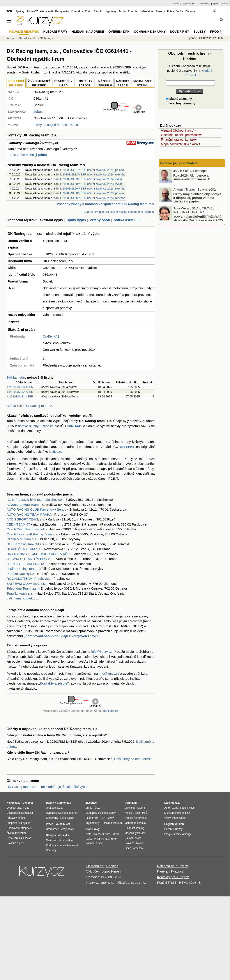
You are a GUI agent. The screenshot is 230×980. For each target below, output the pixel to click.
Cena (175, 808)
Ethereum (117, 823)
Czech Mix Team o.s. (22, 539)
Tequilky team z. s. (20, 593)
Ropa (89, 839)
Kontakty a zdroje (54, 683)
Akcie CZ (32, 11)
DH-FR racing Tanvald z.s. (26, 544)
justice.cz (56, 452)
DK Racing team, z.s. (51, 38)
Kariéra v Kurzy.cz (170, 871)
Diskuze (190, 11)
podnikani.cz (110, 711)
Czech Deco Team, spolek (26, 529)
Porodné (68, 840)
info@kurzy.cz (102, 652)
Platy (71, 829)
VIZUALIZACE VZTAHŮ (143, 83)
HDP (103, 818)
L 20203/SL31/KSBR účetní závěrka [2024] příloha (92, 170)
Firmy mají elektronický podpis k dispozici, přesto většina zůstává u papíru (197, 198)
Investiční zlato (101, 834)
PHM (97, 839)
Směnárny (52, 818)
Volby (167, 818)
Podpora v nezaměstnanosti (62, 845)
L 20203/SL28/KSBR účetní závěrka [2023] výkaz (91, 184)
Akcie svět (47, 11)
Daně (128, 848)
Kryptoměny (92, 823)
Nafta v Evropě (94, 843)
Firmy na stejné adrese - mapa (56, 125)
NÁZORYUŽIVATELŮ (104, 83)
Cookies (112, 866)
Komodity (77, 11)
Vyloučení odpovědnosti (104, 871)
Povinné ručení (15, 843)
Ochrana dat (95, 866)
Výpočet (28, 803)
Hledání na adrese (88, 32)
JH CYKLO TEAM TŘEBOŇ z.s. (30, 559)
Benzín (105, 839)
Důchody (51, 850)
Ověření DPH (119, 32)
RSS (173, 883)
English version (174, 824)
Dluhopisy (91, 813)
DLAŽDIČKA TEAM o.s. (24, 549)
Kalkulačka (147, 11)
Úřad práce (52, 829)
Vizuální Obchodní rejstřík (179, 131)
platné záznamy (179, 99)
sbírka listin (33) (127, 220)
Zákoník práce (133, 838)
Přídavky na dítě (16, 818)
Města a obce (133, 813)
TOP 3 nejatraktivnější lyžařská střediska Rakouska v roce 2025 (198, 218)
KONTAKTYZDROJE (84, 83)
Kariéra (175, 4)
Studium (226, 4)
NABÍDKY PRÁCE (123, 83)
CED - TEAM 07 (18, 524)
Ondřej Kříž (51, 336)
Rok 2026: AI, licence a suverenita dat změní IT (191, 177)
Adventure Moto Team (23, 505)
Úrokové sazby (55, 808)
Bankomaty (64, 803)
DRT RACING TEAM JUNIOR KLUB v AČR (38, 554)
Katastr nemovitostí (136, 818)
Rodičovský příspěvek (19, 828)
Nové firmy (180, 32)
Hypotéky (111, 11)
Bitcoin (98, 11)
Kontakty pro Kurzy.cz (173, 877)
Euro (63, 818)
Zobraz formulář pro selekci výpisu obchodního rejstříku (119, 212)
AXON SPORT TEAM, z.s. (26, 519)
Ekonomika (92, 818)
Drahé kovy (93, 829)
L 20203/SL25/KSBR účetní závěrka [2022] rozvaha (93, 198)
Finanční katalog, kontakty (179, 139)
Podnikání (131, 803)
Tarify (122, 11)
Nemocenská (54, 840)
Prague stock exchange (178, 834)
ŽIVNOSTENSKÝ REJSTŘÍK (39, 83)
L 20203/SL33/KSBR (20, 387)
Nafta (114, 839)
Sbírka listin (16, 377)
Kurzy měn (62, 11)
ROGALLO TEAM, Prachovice (29, 579)
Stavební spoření (68, 813)
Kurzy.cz (11, 38)
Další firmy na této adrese (133, 759)
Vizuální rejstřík (24, 32)
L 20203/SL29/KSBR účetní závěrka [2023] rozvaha (93, 189)
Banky (50, 803)
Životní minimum (16, 833)
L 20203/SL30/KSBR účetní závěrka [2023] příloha (92, 193)
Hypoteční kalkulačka (19, 838)
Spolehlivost (187, 808)
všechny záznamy (180, 103)
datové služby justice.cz (36, 426)
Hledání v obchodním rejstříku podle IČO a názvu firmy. (190, 71)
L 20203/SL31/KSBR (20, 396)
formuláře (138, 848)
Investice (91, 803)
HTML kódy (188, 883)
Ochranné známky (150, 32)
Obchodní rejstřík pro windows (182, 135)
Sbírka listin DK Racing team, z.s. (31, 406)
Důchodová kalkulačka (20, 813)
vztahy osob (100, 220)
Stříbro (115, 834)
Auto (167, 808)
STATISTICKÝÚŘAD (63, 83)
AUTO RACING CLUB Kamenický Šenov (36, 509)
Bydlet (216, 4)
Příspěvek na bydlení (19, 823)
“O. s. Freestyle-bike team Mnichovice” (35, 500)
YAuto (195, 4)
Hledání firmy (55, 32)
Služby (200, 32)
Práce (171, 11)
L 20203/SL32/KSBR (20, 392)
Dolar (70, 818)
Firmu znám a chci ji (27, 155)
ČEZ (97, 808)
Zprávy (20, 11)
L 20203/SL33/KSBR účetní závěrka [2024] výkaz (91, 179)
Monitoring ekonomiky (177, 813)
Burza (89, 808)
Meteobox (205, 4)
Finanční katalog (134, 828)
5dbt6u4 (39, 112)
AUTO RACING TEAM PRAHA (29, 514)
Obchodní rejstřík (28, 38)
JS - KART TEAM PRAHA (25, 564)
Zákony (160, 11)
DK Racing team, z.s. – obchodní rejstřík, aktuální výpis (47, 787)
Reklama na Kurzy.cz (172, 866)
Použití (162, 883)
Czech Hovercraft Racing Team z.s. (32, 534)
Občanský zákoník (136, 833)
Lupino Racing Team (21, 569)
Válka (180, 11)
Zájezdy (185, 4)
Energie (133, 11)
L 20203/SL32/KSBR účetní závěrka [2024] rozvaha (93, 174)
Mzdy (64, 829)
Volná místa (63, 824)
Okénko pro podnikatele (179, 163)
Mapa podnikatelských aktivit (180, 144)
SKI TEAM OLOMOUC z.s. (26, 584)
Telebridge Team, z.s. (22, 588)
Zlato (88, 11)
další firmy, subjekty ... (23, 598)
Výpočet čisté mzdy (18, 808)
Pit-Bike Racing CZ (20, 574)
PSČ (145, 813)
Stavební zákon (134, 843)
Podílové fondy (107, 813)
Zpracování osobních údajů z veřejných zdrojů (62, 636)
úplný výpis (76, 220)
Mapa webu (179, 818)
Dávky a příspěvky (57, 835)
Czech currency (173, 829)
